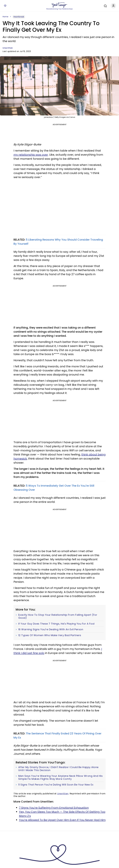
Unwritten (8, 48)
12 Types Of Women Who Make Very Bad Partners (50, 635)
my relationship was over (31, 155)
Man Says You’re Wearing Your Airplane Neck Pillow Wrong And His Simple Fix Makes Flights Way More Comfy (61, 777)
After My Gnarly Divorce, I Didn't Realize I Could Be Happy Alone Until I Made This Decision (58, 769)
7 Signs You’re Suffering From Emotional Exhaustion (54, 808)
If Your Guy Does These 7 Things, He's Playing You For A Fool (56, 624)
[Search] (105, 6)
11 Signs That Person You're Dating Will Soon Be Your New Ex (56, 785)
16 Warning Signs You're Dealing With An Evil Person (51, 629)
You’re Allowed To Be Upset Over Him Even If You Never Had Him (62, 820)
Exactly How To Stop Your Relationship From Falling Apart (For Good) (58, 616)
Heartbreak (19, 17)
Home (5, 17)
